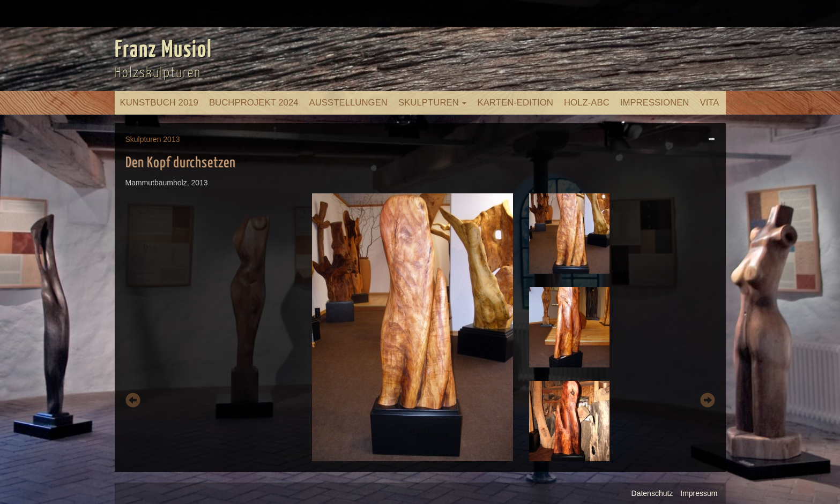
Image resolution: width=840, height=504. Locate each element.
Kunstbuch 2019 (159, 103)
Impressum (699, 493)
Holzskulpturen (158, 73)
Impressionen (655, 103)
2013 (171, 139)
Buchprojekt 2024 (254, 103)
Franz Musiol (163, 50)
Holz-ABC (587, 103)
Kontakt (751, 103)
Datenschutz (652, 493)
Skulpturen (433, 103)
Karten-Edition (515, 103)
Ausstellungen (348, 103)
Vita (709, 103)
